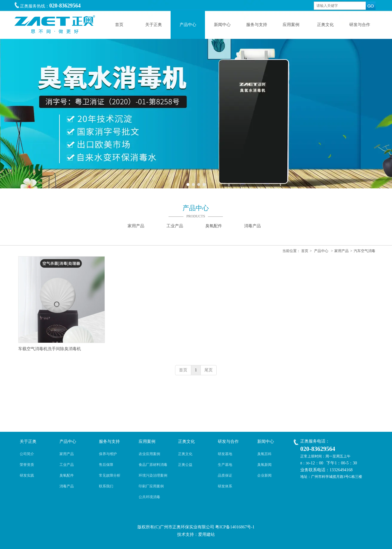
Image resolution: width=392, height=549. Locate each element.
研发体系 (225, 486)
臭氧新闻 (264, 465)
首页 (305, 251)
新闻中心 (266, 442)
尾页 (209, 370)
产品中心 (321, 251)
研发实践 (27, 475)
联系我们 (106, 486)
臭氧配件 (67, 475)
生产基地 (225, 465)
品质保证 (225, 475)
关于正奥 (28, 442)
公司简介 (27, 454)
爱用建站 (206, 534)
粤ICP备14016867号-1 (235, 527)
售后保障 (106, 465)
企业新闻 (264, 475)
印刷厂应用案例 (151, 486)
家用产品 (342, 251)
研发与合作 (228, 442)
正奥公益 (185, 465)
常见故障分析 (110, 475)
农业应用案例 (149, 454)
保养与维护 (108, 454)
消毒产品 (67, 486)
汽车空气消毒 (365, 251)
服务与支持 (109, 442)
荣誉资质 (27, 465)
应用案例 (147, 442)
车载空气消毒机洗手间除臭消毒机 (50, 349)
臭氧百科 (264, 454)
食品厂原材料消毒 (153, 465)
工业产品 (67, 465)
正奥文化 (186, 442)
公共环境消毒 (149, 497)
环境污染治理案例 (153, 475)
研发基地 (225, 454)
